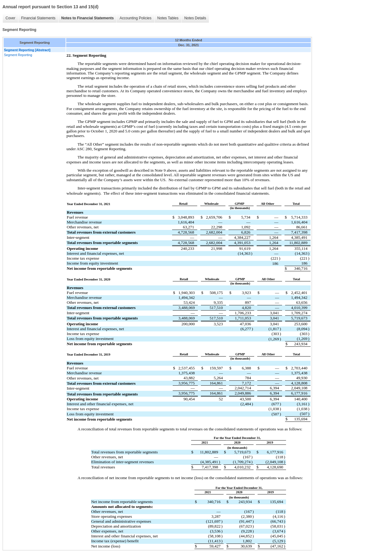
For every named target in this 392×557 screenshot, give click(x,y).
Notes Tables (168, 18)
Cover (10, 18)
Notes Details (195, 18)
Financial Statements (38, 18)
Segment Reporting (18, 55)
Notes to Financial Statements (87, 18)
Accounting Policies (135, 18)
